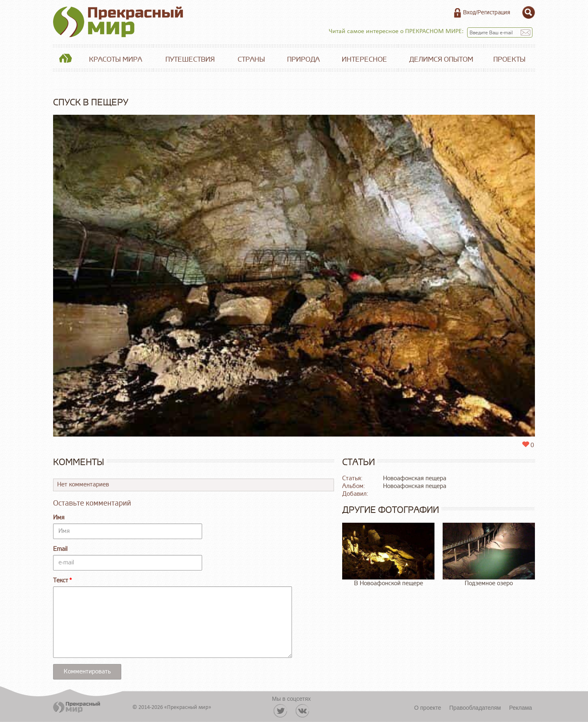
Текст (61, 580)
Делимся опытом (441, 59)
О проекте (428, 708)
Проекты (509, 59)
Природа (303, 59)
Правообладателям (475, 708)
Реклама (521, 708)
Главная (65, 60)
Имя (59, 518)
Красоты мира (116, 59)
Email (60, 549)
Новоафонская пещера (415, 478)
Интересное (364, 59)
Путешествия (190, 59)
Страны (251, 59)
